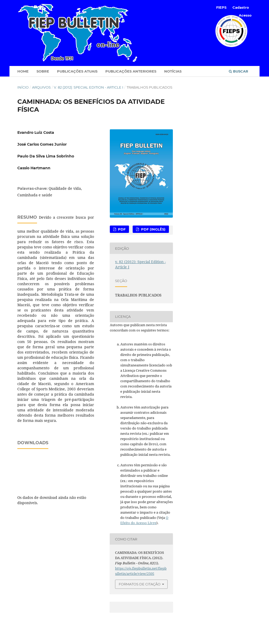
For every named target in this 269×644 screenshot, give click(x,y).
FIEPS (221, 7)
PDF (121, 229)
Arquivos (41, 87)
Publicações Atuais (77, 71)
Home (23, 71)
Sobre (43, 71)
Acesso (245, 15)
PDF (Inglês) (153, 229)
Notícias (173, 71)
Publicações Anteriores (131, 71)
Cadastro (241, 7)
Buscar (239, 71)
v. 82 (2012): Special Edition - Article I (89, 87)
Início (23, 87)
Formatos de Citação (140, 584)
